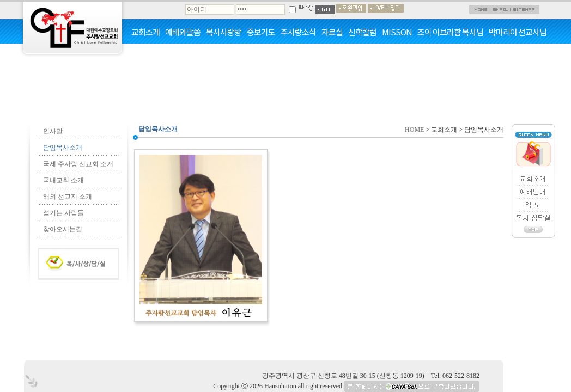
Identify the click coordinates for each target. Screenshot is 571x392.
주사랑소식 (298, 32)
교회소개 (145, 32)
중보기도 (261, 32)
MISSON (397, 32)
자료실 (332, 32)
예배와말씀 (183, 32)
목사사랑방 (224, 32)
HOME (414, 130)
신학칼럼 (362, 32)
